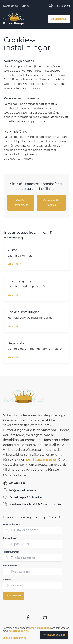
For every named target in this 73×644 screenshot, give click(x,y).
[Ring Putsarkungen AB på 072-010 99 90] (36, 483)
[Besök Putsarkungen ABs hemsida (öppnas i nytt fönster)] (36, 497)
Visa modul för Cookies (51, 203)
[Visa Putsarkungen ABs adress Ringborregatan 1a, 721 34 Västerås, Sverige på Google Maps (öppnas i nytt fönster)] (36, 504)
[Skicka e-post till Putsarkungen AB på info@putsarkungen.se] (36, 490)
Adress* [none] (7, 580)
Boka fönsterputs (59, 19)
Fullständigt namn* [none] (13, 524)
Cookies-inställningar (15, 638)
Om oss (26, 6)
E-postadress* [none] (10, 538)
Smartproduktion (40, 628)
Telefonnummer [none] (11, 552)
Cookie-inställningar (21, 203)
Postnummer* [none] (10, 566)
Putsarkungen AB (19, 631)
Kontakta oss (11, 6)
